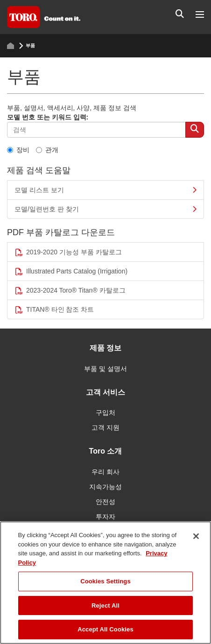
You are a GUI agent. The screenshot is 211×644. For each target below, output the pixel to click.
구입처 (105, 413)
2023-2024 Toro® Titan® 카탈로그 (70, 290)
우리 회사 (105, 472)
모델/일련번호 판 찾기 (105, 209)
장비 (18, 150)
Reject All (105, 605)
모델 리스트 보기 (105, 190)
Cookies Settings (105, 581)
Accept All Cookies (105, 629)
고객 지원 (105, 427)
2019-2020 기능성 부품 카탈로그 (68, 252)
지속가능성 (105, 487)
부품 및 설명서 (105, 369)
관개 (47, 150)
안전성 (105, 502)
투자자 (105, 517)
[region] (105, 583)
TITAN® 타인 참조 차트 (54, 310)
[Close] (196, 536)
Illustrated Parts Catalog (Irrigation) (71, 271)
